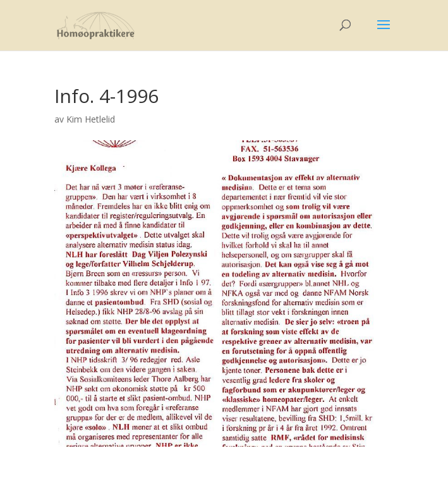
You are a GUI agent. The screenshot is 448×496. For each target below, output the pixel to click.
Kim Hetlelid (91, 119)
